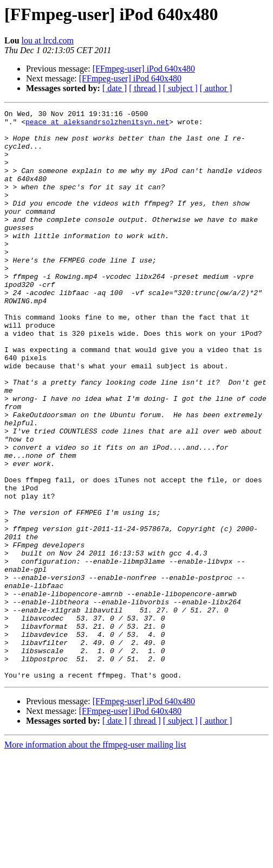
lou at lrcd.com (48, 40)
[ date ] (115, 88)
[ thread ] (145, 88)
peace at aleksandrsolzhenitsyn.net (97, 125)
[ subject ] (180, 88)
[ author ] (216, 88)
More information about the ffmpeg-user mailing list (95, 859)
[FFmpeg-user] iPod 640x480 (144, 69)
